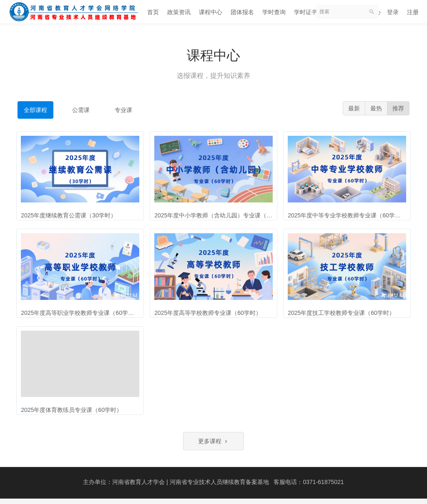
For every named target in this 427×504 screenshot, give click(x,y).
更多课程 (213, 447)
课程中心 (211, 12)
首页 (153, 12)
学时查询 (274, 12)
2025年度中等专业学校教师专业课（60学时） (349, 213)
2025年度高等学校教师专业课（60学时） (210, 312)
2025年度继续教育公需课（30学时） (71, 213)
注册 (413, 12)
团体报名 (242, 12)
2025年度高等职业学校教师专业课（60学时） (82, 312)
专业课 (123, 110)
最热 (376, 108)
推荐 (398, 108)
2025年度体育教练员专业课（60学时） (74, 412)
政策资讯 (179, 12)
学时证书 (306, 12)
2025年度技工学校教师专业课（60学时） (343, 312)
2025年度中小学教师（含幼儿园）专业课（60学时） (225, 213)
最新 (354, 108)
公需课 (81, 110)
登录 (393, 12)
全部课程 (35, 110)
